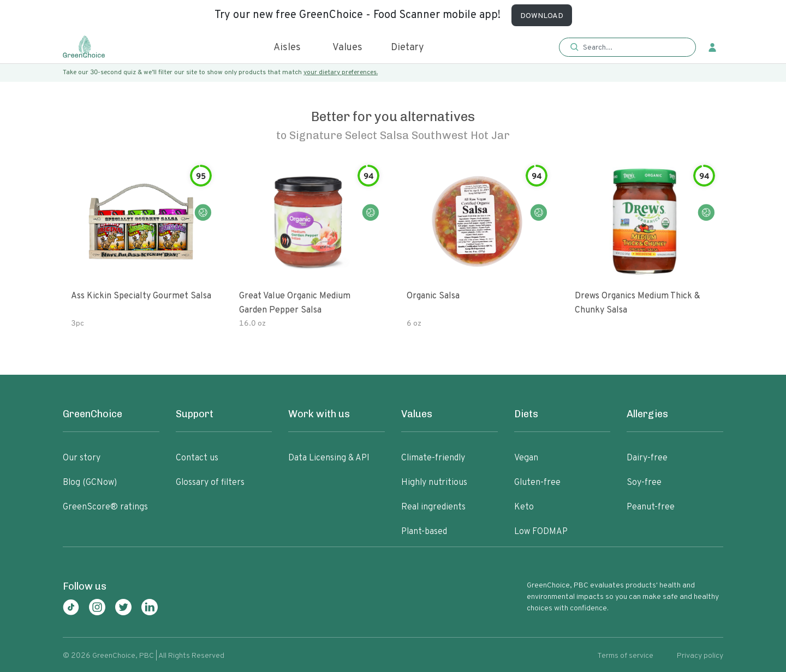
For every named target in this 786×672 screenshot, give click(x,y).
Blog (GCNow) (90, 483)
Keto (524, 507)
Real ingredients (433, 507)
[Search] (633, 47)
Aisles (287, 48)
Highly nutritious (434, 483)
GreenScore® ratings (105, 507)
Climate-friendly (433, 458)
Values (347, 48)
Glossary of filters (210, 483)
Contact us (197, 458)
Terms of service (625, 656)
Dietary (407, 48)
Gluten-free (537, 483)
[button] (627, 48)
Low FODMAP (541, 532)
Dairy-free (647, 458)
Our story (82, 458)
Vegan (526, 458)
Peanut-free (651, 507)
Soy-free (644, 483)
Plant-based (424, 532)
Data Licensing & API (329, 458)
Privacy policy (700, 656)
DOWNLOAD (542, 16)
